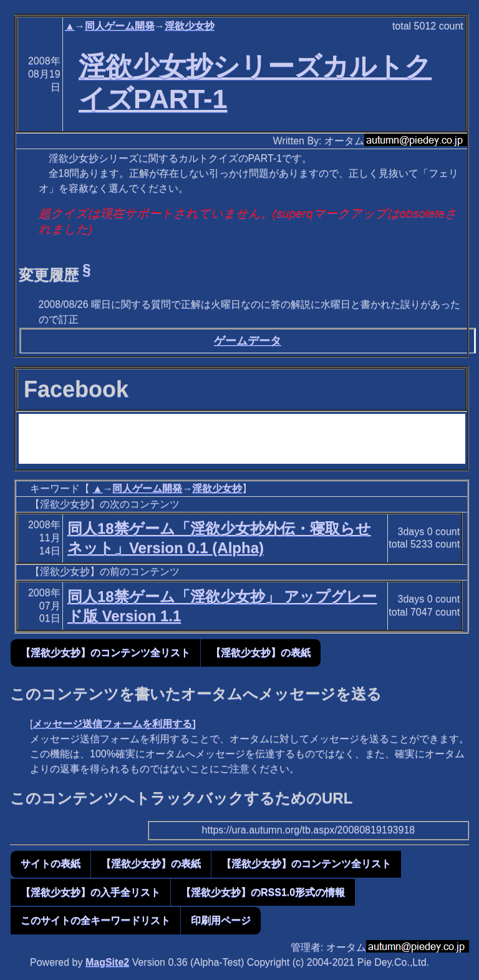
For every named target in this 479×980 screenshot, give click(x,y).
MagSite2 (107, 962)
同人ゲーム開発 (120, 26)
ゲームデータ (248, 341)
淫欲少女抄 (190, 26)
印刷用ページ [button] (221, 920)
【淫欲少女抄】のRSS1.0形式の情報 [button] (263, 892)
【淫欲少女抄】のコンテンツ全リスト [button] (105, 653)
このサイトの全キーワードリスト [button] (95, 920)
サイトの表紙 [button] (51, 864)
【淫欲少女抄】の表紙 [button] (261, 653)
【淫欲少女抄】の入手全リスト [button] (90, 892)
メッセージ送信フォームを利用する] (114, 724)
